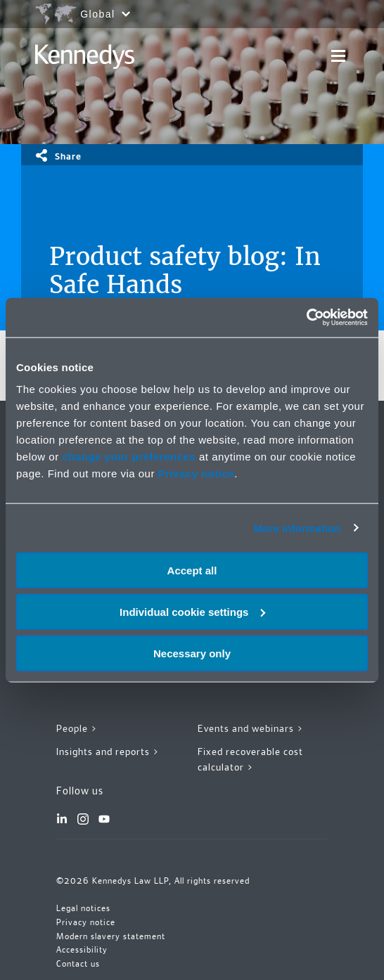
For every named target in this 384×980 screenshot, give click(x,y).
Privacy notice (197, 473)
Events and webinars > (251, 728)
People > (77, 728)
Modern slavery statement (111, 936)
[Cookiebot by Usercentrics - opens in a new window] (306, 318)
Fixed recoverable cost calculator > (250, 760)
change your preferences (129, 457)
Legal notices (83, 908)
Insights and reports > (108, 752)
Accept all (192, 570)
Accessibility (82, 950)
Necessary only (192, 653)
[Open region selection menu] (82, 14)
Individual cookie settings (192, 611)
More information (297, 528)
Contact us (78, 964)
